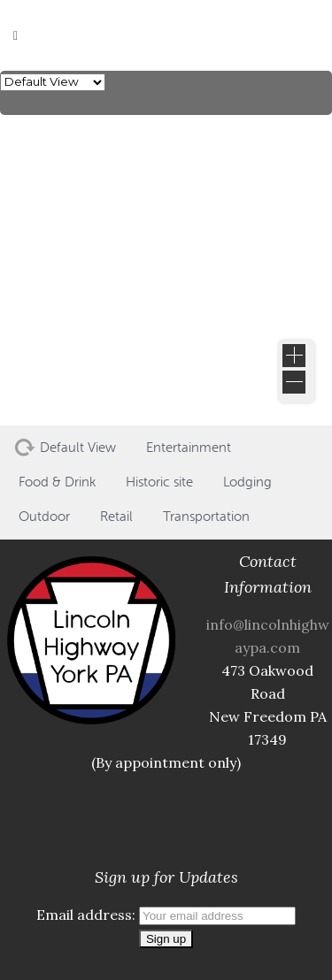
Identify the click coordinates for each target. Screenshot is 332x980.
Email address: (166, 915)
